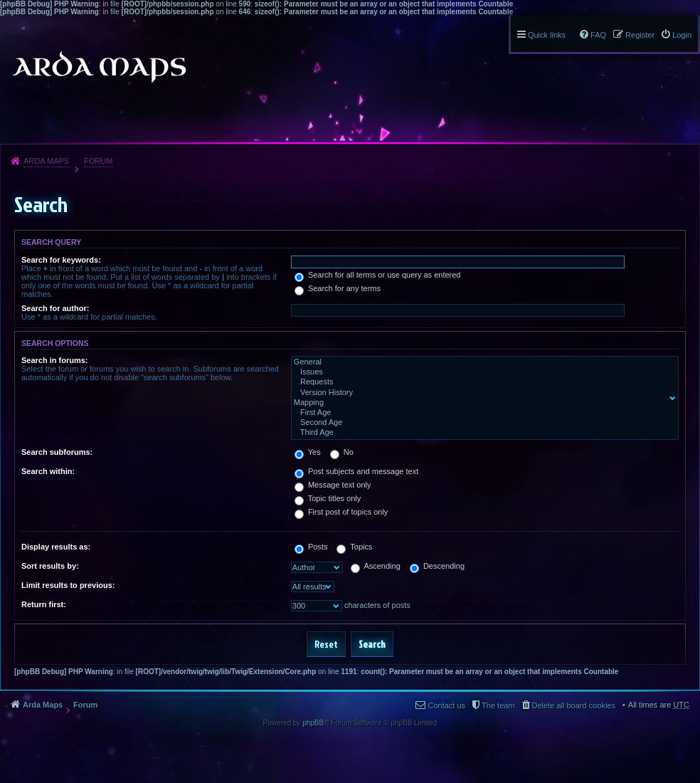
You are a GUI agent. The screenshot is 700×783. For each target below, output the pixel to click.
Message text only (333, 485)
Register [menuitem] (640, 35)
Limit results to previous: (68, 585)
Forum (98, 161)
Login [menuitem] (682, 35)
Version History (482, 393)
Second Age (482, 423)
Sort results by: (50, 566)
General (482, 362)
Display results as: (56, 547)
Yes (308, 452)
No (342, 452)
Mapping (482, 403)
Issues (482, 372)
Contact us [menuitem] (446, 705)
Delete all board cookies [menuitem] (574, 705)
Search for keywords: (61, 260)
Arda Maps (46, 161)
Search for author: (55, 308)
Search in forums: (55, 360)
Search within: (48, 471)
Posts (311, 547)
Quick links (547, 35)
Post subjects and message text (356, 471)
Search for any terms (338, 288)
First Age (482, 413)
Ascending (376, 566)
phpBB (313, 723)
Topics (354, 547)
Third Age (482, 433)
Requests (482, 382)
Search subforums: (57, 452)
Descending (437, 566)
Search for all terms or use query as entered (378, 275)
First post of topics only (341, 512)
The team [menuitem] (498, 705)
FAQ (598, 35)
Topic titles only (328, 498)
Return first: (44, 604)
